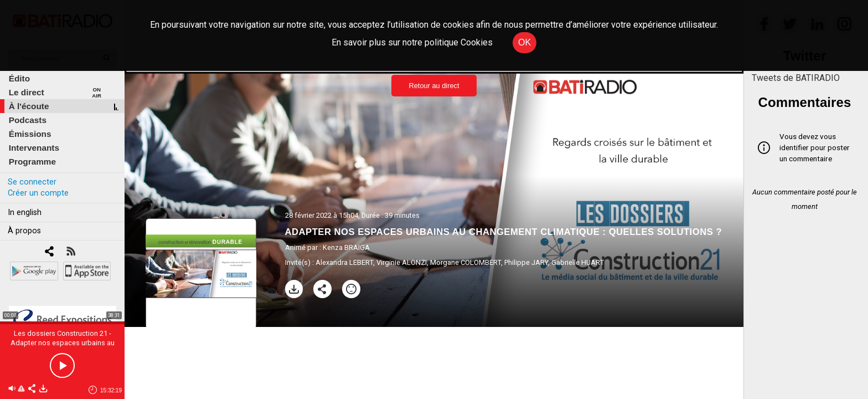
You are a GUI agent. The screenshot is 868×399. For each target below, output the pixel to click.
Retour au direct (434, 86)
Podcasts (28, 120)
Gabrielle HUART (578, 262)
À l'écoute (29, 106)
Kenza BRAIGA (346, 247)
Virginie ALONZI (402, 262)
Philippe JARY (526, 262)
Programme (32, 162)
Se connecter (32, 182)
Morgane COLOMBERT (466, 262)
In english (25, 213)
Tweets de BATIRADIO (796, 78)
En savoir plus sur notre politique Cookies (412, 42)
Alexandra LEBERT (344, 262)
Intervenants (34, 148)
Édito (19, 78)
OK (525, 42)
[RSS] (71, 252)
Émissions (30, 134)
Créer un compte (38, 193)
